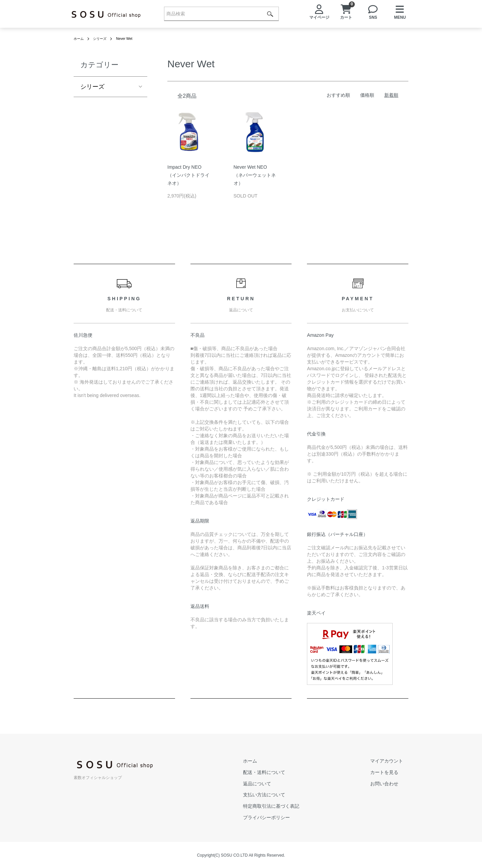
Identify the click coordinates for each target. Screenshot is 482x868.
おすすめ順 (338, 95)
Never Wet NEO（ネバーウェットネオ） (255, 175)
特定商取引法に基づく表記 (287, 806)
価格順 (367, 95)
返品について (273, 784)
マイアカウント (392, 761)
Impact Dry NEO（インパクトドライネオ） (188, 175)
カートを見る (390, 772)
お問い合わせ (390, 784)
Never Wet (130, 38)
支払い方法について (280, 795)
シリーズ (103, 38)
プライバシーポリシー (283, 817)
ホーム (80, 38)
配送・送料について (280, 772)
